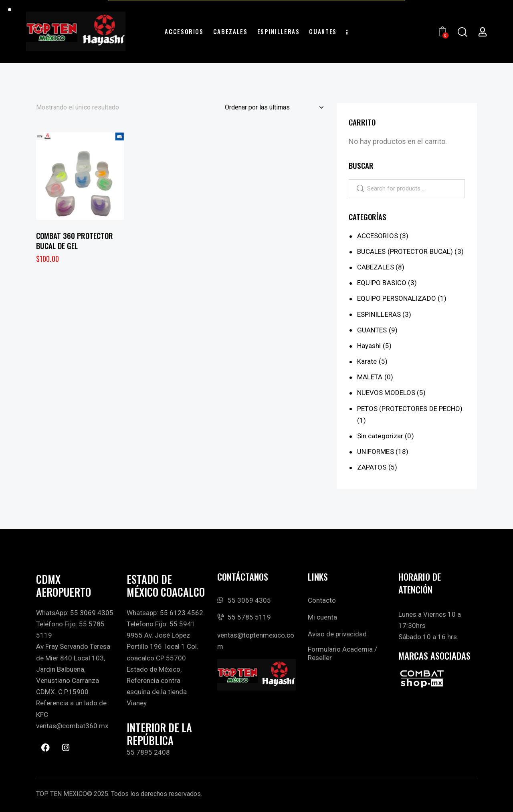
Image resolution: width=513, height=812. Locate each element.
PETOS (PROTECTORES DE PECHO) (410, 408)
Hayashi (369, 346)
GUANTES (372, 330)
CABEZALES (376, 267)
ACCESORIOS (378, 236)
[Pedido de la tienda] (274, 107)
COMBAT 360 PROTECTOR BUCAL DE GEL (75, 240)
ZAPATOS (372, 467)
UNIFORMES (376, 452)
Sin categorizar (380, 436)
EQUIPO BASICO (382, 283)
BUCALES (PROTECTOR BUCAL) (405, 251)
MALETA (370, 377)
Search (356, 188)
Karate (367, 361)
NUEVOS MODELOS (386, 393)
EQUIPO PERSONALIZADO (397, 298)
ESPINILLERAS (379, 314)
